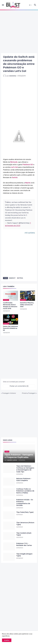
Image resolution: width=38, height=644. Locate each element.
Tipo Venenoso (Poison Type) (25, 524)
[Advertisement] (19, 32)
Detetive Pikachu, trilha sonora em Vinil (27, 305)
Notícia (20, 278)
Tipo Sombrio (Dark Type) (24, 534)
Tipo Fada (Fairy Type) (25, 512)
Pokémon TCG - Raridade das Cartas (24, 544)
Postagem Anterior (9, 393)
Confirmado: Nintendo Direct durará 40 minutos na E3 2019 (10, 306)
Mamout (12, 278)
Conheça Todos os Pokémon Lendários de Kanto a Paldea (25, 491)
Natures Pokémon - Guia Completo (24, 479)
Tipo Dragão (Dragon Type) (24, 555)
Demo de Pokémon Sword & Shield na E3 (10, 328)
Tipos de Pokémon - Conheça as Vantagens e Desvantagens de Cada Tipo (25, 469)
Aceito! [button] (7, 640)
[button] (3, 5)
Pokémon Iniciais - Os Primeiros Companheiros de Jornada (25, 503)
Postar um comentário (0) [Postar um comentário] (19, 386)
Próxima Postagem (29, 393)
